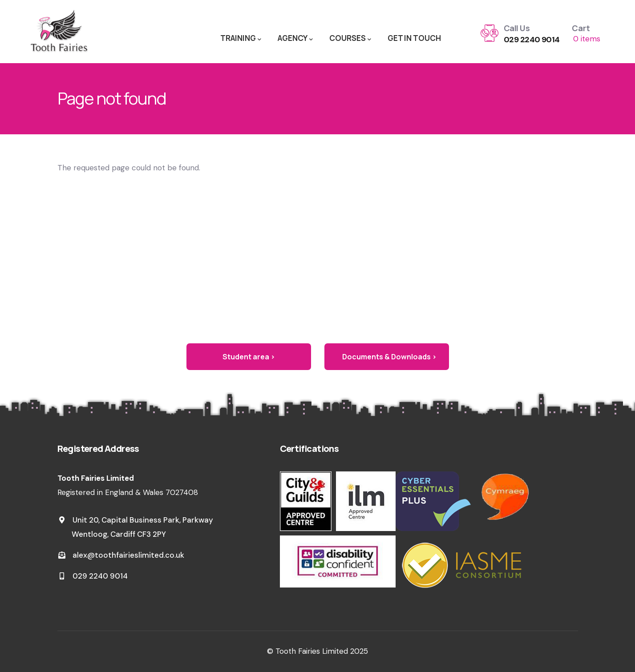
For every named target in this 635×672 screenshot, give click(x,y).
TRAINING (241, 38)
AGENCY (295, 38)
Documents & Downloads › (389, 357)
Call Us (517, 28)
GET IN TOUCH (414, 38)
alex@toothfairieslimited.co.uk (121, 555)
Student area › (249, 357)
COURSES (350, 38)
